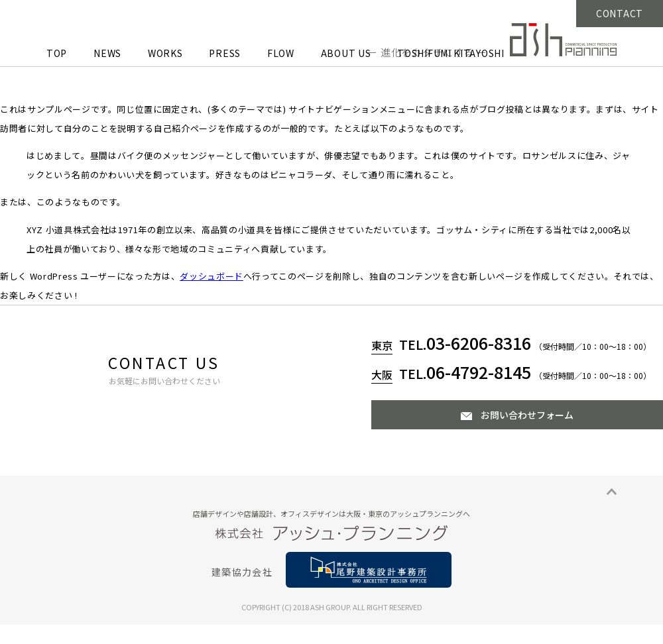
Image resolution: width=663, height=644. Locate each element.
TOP (57, 53)
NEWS (107, 53)
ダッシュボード (211, 276)
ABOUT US (346, 53)
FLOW (281, 53)
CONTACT (620, 13)
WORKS (165, 53)
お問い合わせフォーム (527, 415)
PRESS (225, 53)
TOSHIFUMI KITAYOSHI (451, 53)
